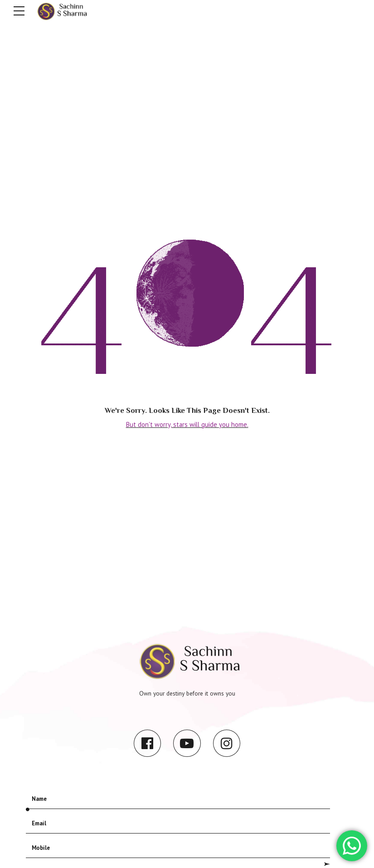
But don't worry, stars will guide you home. (187, 424)
